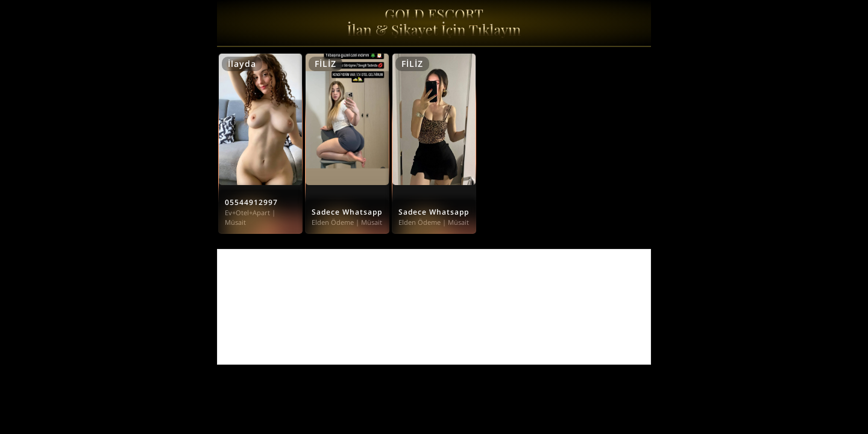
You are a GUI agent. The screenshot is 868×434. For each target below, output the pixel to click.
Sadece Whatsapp (347, 212)
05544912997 (251, 202)
